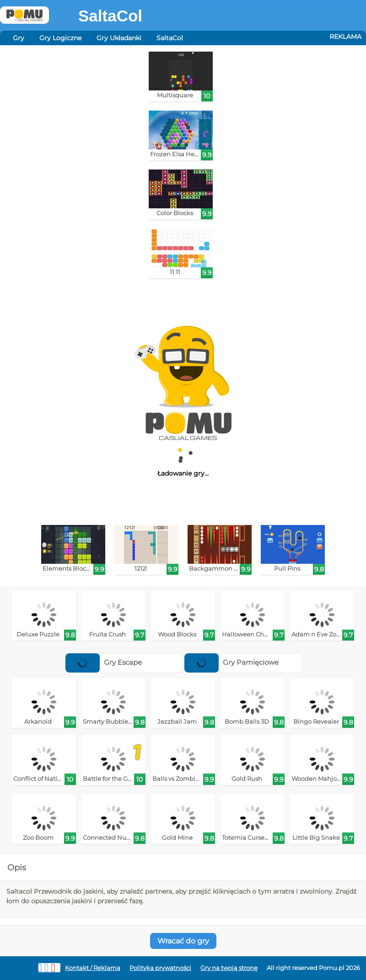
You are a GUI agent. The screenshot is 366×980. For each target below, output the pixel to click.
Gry (19, 38)
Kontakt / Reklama (93, 968)
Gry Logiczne (60, 38)
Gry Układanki (119, 38)
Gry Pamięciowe (231, 662)
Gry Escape (104, 662)
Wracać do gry (183, 941)
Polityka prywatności (160, 968)
